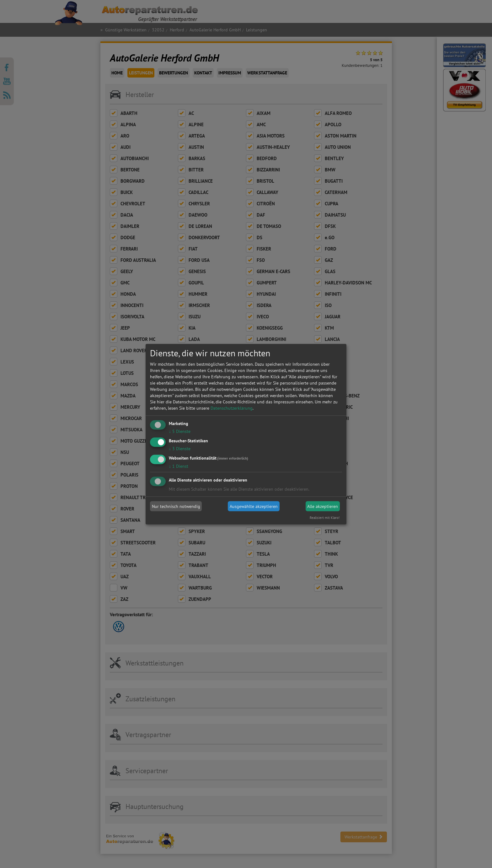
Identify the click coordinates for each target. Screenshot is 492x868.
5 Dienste (180, 431)
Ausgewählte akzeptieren (254, 506)
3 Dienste (180, 448)
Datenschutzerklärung (232, 408)
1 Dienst (179, 466)
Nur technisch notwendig (176, 506)
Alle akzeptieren (323, 506)
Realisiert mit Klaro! (325, 517)
